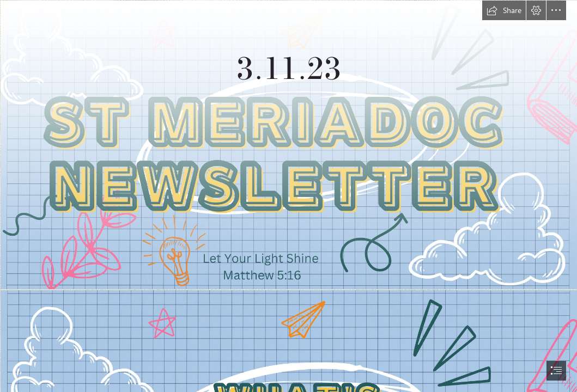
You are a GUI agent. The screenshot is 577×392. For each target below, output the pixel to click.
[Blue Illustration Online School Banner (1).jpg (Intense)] (288, 144)
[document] (288, 196)
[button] (504, 10)
